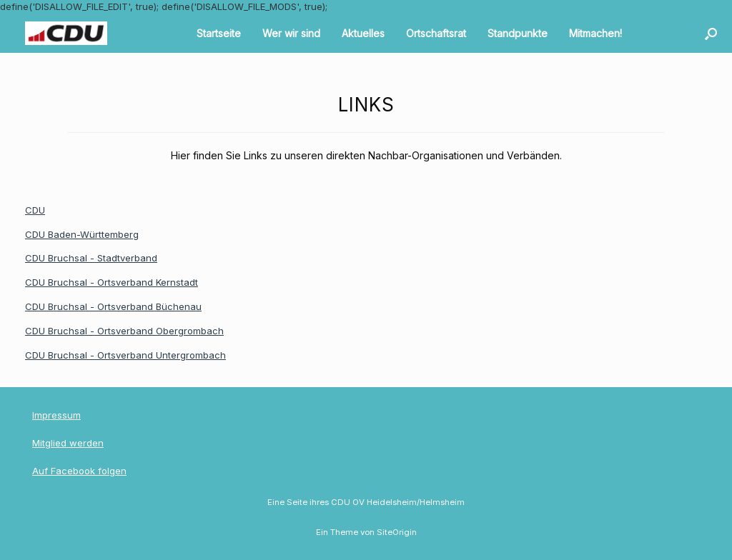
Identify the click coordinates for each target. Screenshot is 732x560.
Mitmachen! (595, 33)
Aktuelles (363, 33)
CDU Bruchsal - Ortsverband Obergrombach (124, 331)
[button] (711, 34)
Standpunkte (518, 33)
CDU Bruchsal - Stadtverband (91, 258)
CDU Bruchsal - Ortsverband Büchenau (113, 306)
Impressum (56, 415)
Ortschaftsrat (436, 33)
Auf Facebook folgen (79, 471)
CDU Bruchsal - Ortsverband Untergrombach (125, 355)
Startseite (219, 33)
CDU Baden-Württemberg (82, 234)
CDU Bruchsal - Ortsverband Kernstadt (112, 282)
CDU (35, 210)
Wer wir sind (291, 33)
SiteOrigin (397, 532)
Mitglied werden (68, 443)
